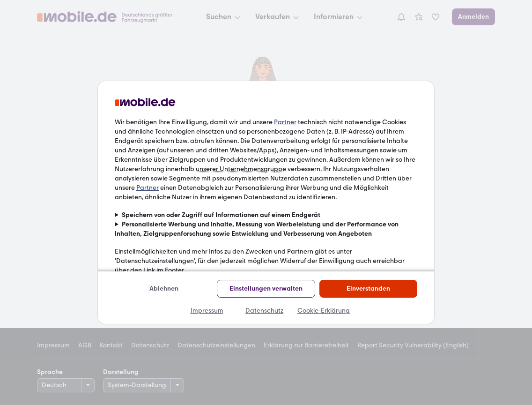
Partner (285, 122)
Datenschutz (264, 311)
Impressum (207, 311)
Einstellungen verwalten (266, 289)
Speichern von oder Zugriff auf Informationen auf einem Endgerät (221, 215)
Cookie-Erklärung (324, 311)
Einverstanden (368, 289)
